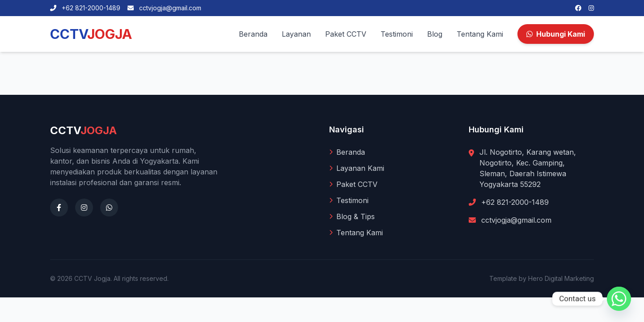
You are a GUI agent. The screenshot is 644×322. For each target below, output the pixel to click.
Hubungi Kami (556, 34)
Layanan (296, 34)
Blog (435, 34)
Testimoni (397, 34)
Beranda (253, 34)
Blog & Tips (352, 216)
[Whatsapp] (619, 299)
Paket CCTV (346, 34)
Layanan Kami (357, 168)
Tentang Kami (480, 34)
